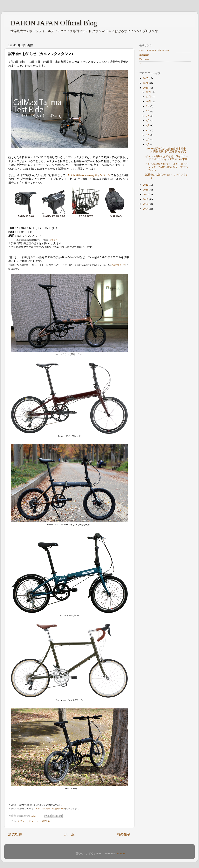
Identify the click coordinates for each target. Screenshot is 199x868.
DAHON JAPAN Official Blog (54, 23)
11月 (149, 97)
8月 (148, 111)
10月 (149, 102)
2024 (146, 83)
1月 (148, 145)
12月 (149, 92)
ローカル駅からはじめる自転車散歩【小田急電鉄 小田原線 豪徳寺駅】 (166, 150)
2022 (146, 185)
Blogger (121, 854)
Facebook (144, 59)
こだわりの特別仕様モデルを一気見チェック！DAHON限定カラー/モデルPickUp (167, 167)
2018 (146, 204)
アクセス (54, 240)
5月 (148, 126)
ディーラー (35, 821)
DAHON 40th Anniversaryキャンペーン (88, 175)
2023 (146, 88)
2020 (146, 194)
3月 (148, 135)
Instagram (144, 55)
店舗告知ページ (118, 265)
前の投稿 (124, 834)
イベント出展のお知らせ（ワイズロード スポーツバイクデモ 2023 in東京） (168, 158)
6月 (148, 121)
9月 (148, 106)
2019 (146, 199)
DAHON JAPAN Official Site (154, 50)
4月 (148, 130)
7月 (148, 116)
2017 (146, 209)
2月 (148, 140)
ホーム (69, 834)
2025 (146, 78)
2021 (146, 190)
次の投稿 (15, 834)
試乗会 (46, 821)
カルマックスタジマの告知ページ (50, 809)
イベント (22, 821)
